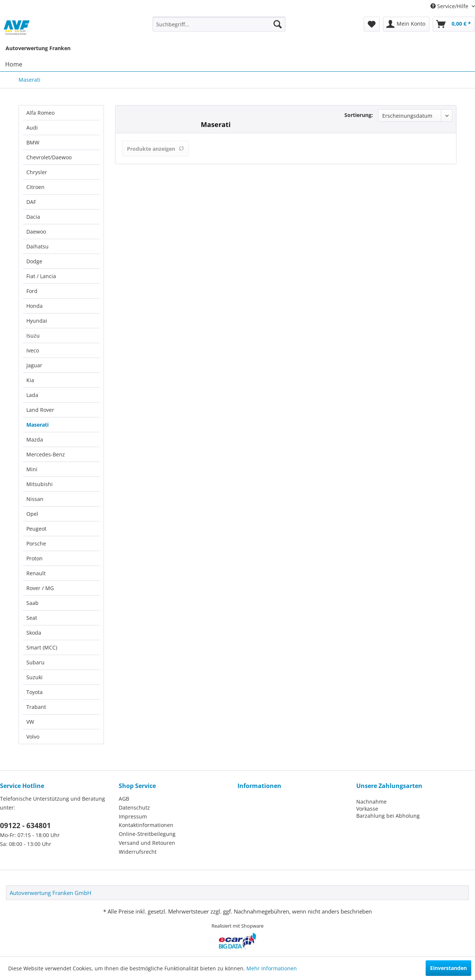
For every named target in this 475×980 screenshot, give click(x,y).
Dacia (33, 217)
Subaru (35, 662)
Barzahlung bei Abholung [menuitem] (388, 816)
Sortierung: (359, 115)
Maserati (37, 425)
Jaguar (34, 365)
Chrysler (37, 172)
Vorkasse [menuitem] (367, 809)
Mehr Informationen (272, 968)
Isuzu (33, 336)
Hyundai (37, 321)
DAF (31, 202)
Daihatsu (37, 246)
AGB (124, 799)
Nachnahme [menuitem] (371, 802)
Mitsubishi (40, 484)
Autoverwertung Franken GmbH (50, 893)
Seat (32, 618)
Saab (32, 603)
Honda (35, 306)
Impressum (133, 816)
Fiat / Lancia (41, 276)
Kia (30, 380)
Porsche (36, 543)
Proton (35, 558)
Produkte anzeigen (155, 149)
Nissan (35, 499)
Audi (32, 128)
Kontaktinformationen (146, 825)
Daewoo (36, 232)
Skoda (34, 633)
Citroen (35, 187)
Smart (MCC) (42, 647)
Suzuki (35, 677)
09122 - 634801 (25, 826)
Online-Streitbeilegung (147, 834)
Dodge (34, 261)
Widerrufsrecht (138, 852)
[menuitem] (219, 24)
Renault (36, 573)
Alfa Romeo (40, 113)
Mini (32, 469)
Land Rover (40, 410)
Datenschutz (134, 808)
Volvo (33, 737)
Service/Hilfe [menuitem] (450, 6)
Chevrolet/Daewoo (49, 157)
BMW (33, 142)
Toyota (35, 692)
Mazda (35, 439)
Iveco (33, 350)
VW (30, 722)
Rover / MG (40, 588)
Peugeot (36, 529)
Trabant (36, 707)
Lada (32, 395)
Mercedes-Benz (46, 454)
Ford (32, 291)
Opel (32, 514)
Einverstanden (448, 968)
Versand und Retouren (147, 843)
